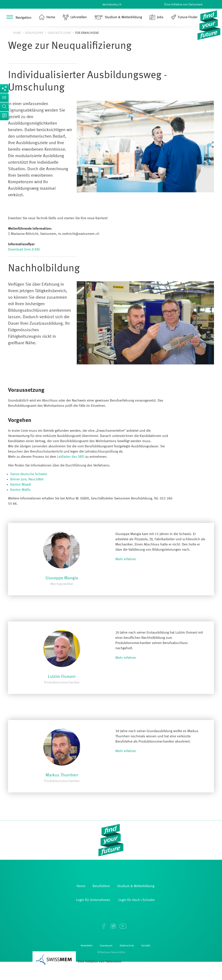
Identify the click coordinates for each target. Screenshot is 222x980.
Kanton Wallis (20, 490)
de (4, 98)
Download (24, 250)
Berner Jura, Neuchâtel (27, 479)
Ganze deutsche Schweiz (29, 474)
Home (17, 33)
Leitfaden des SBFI (71, 457)
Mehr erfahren (126, 559)
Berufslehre (34, 33)
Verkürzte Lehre (59, 33)
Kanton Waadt (21, 485)
